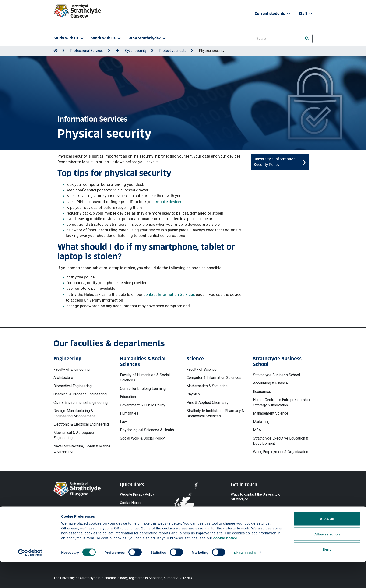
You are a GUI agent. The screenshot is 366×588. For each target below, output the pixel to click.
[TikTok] (286, 519)
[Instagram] (275, 519)
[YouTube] (250, 519)
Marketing (261, 422)
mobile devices (169, 202)
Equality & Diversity (134, 520)
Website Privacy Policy (137, 494)
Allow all (327, 545)
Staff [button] (306, 14)
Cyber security (136, 51)
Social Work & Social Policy (142, 438)
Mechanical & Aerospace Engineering (74, 435)
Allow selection (327, 560)
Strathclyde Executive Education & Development (281, 441)
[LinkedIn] (298, 519)
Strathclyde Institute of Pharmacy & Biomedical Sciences (215, 413)
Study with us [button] (69, 38)
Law (123, 422)
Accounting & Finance (270, 383)
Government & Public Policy (143, 405)
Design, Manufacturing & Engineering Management (74, 413)
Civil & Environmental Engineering (81, 403)
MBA (257, 430)
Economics (262, 392)
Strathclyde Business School (276, 375)
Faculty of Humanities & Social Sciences (145, 378)
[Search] (307, 38)
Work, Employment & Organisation (281, 452)
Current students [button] (273, 14)
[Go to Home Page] (56, 51)
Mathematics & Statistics (207, 386)
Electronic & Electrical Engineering (81, 424)
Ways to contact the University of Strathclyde (256, 497)
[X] (262, 519)
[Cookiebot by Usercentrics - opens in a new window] (30, 579)
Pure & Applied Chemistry (208, 403)
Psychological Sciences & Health (147, 430)
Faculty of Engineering (72, 369)
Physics (193, 394)
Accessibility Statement (138, 511)
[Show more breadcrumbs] (120, 51)
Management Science (271, 413)
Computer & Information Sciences (214, 378)
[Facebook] (237, 519)
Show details (245, 579)
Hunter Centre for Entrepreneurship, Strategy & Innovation (282, 402)
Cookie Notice (131, 503)
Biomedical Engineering (73, 386)
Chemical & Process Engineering (80, 394)
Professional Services (87, 51)
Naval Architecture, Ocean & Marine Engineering (82, 449)
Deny (327, 576)
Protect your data (173, 51)
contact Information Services (169, 294)
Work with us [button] (106, 38)
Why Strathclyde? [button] (148, 38)
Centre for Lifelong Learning (143, 389)
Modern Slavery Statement (132, 530)
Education (128, 397)
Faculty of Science (202, 369)
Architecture (63, 378)
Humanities (129, 413)
